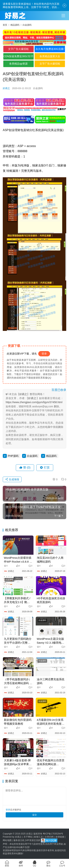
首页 (5, 25)
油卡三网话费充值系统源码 (51, 681)
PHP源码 (13, 456)
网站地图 (7, 841)
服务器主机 (19, 841)
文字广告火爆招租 (18, 49)
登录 (44, 354)
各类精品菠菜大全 (50, 56)
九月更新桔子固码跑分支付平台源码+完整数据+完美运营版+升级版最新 (18, 641)
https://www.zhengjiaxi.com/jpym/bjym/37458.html (34, 402)
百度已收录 (59, 390)
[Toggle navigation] (63, 16)
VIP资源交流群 (33, 841)
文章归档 (49, 837)
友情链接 (60, 837)
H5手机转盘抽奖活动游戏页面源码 (51, 600)
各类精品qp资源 (18, 64)
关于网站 (28, 837)
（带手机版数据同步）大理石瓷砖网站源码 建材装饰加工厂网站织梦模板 (18, 681)
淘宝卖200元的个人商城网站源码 (50, 560)
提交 (35, 815)
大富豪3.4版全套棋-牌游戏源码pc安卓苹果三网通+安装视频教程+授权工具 (18, 762)
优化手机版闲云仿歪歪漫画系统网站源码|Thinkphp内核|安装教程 (51, 762)
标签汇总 (38, 837)
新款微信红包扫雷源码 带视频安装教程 (18, 722)
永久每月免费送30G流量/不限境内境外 (50, 50)
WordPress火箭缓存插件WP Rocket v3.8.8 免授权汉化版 (18, 560)
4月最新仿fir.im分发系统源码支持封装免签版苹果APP (51, 722)
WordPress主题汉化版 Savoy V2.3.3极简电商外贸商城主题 (51, 641)
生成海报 (12, 479)
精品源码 (51, 456)
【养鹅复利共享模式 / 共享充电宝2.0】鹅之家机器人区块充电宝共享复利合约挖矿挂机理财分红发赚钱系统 (18, 600)
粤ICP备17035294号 (53, 834)
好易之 (6, 88)
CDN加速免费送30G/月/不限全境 (18, 57)
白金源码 (38, 88)
